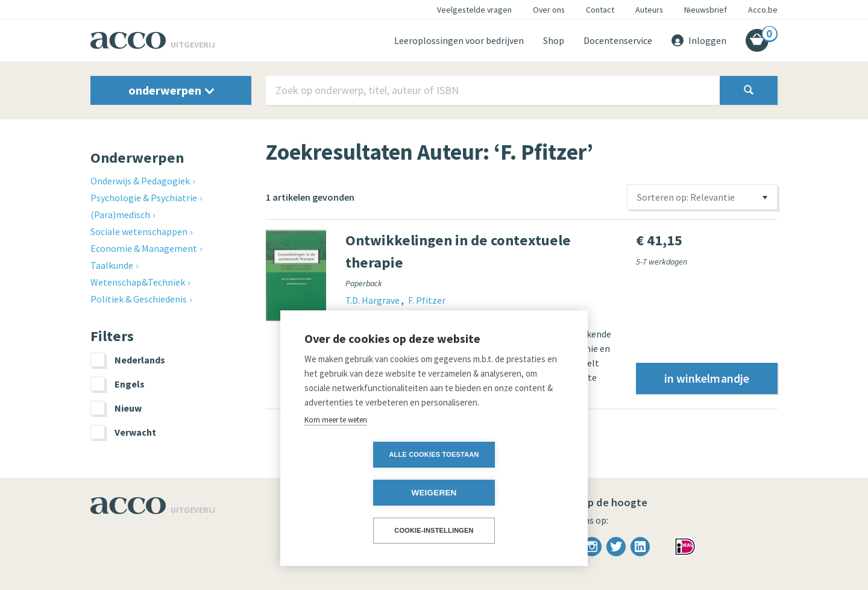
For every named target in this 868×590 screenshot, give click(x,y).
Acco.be (763, 10)
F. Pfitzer (427, 300)
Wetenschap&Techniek (138, 282)
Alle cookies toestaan (364, 492)
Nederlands (128, 360)
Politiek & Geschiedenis (139, 299)
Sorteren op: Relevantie (686, 197)
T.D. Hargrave (373, 300)
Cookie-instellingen (434, 530)
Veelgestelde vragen (474, 10)
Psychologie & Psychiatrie (144, 198)
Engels (118, 384)
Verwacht (123, 432)
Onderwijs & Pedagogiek (140, 181)
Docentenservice (618, 40)
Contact (600, 10)
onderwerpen (171, 90)
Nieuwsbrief (706, 10)
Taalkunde (112, 265)
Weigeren (503, 493)
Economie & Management (144, 248)
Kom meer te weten (336, 458)
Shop (554, 40)
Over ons (549, 10)
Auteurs (649, 10)
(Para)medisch (120, 215)
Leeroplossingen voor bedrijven (459, 40)
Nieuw (116, 408)
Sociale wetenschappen (139, 231)
